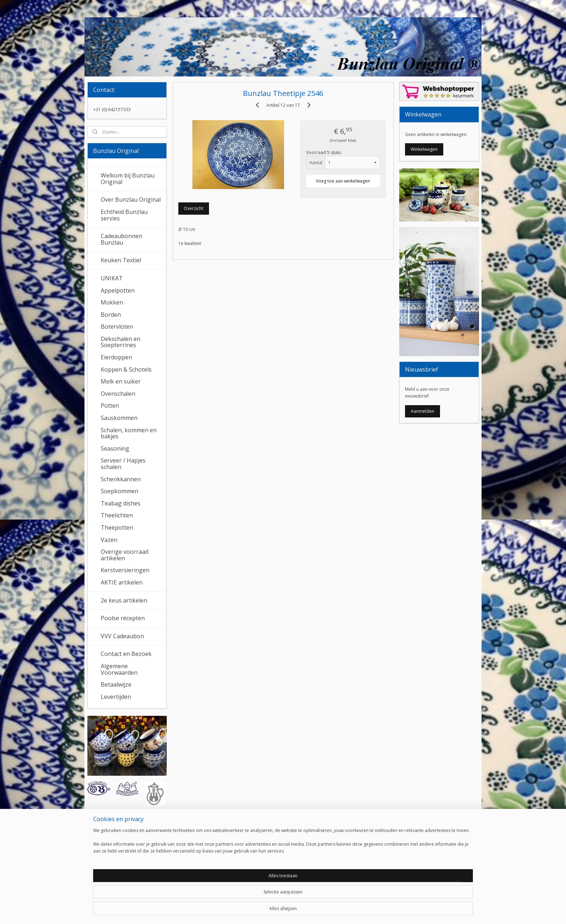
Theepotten (117, 527)
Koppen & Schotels (126, 369)
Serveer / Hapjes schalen (123, 464)
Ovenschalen (118, 394)
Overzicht (193, 208)
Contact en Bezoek (126, 654)
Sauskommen (119, 418)
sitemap (258, 911)
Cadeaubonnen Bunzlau (121, 239)
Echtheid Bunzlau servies (124, 215)
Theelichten (117, 515)
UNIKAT (112, 278)
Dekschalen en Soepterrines (121, 342)
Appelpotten (118, 290)
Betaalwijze (116, 684)
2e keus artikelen (124, 600)
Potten (110, 406)
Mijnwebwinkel (364, 911)
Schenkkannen (121, 479)
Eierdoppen (116, 357)
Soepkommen (119, 491)
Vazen (109, 540)
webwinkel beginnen (301, 911)
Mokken (112, 302)
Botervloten (117, 327)
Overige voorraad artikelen (125, 555)
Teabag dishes (121, 503)
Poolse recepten (123, 618)
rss (273, 911)
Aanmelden (423, 411)
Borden (111, 315)
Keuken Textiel (121, 260)
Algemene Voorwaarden (119, 669)
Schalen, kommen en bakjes (129, 433)
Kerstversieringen (125, 570)
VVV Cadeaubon (122, 636)
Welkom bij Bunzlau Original (128, 179)
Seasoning (115, 448)
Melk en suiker (121, 381)
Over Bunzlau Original (131, 200)
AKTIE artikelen (122, 582)
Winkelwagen (424, 149)
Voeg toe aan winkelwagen (343, 181)
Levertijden (116, 697)
